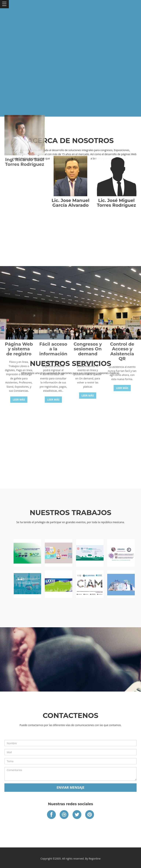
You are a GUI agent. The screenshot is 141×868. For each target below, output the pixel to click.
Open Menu (4, 4)
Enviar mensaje (70, 787)
